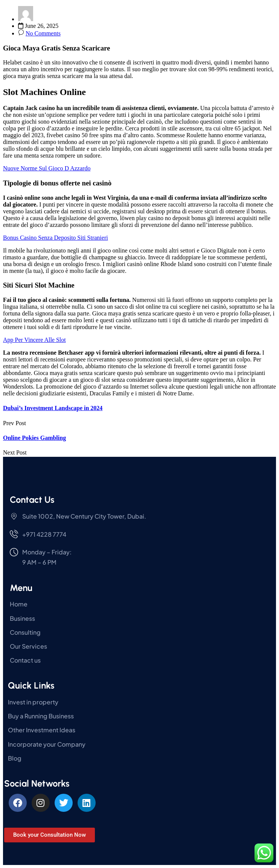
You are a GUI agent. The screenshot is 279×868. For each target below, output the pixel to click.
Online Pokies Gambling (34, 438)
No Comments (43, 33)
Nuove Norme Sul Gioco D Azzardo (47, 168)
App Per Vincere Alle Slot (34, 340)
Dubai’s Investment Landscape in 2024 (53, 408)
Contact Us (32, 500)
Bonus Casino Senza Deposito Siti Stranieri (56, 238)
